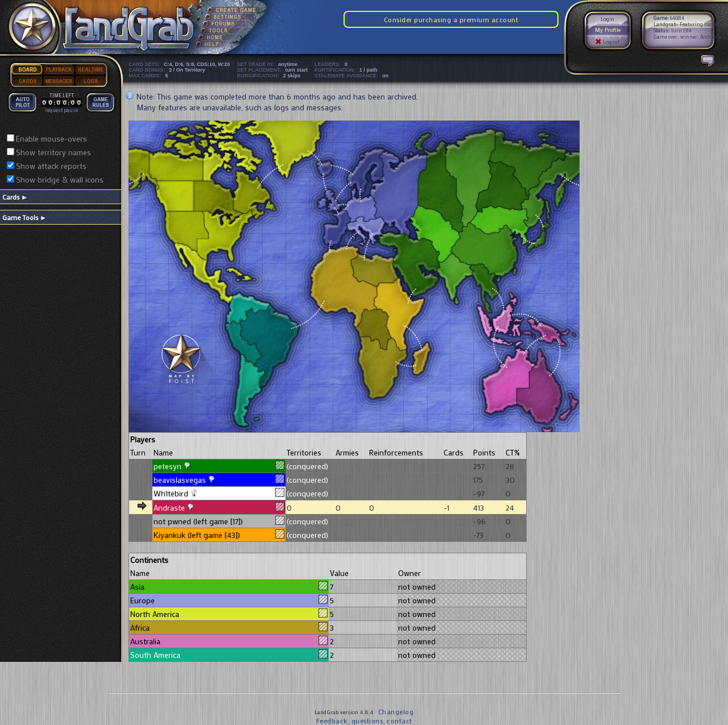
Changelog (396, 711)
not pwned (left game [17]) (198, 521)
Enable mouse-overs (51, 138)
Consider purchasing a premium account (451, 19)
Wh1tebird (171, 493)
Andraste (169, 507)
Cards (15, 197)
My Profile (608, 30)
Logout (607, 42)
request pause (61, 110)
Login (607, 19)
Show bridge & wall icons (60, 179)
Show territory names (53, 152)
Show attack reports (51, 166)
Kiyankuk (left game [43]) (197, 535)
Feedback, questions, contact (364, 720)
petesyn (167, 466)
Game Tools (24, 217)
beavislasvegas (180, 480)
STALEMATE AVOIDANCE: (353, 76)
